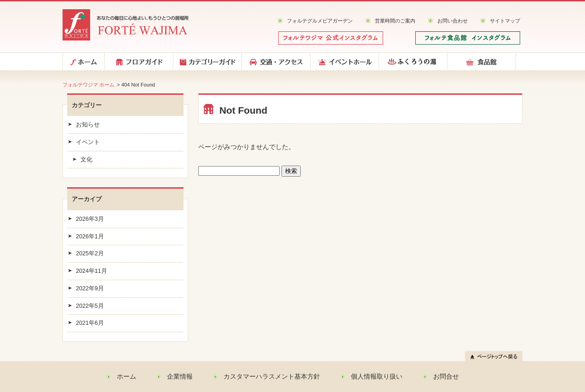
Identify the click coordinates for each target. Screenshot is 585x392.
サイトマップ (505, 21)
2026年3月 (90, 219)
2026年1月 (90, 236)
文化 (86, 160)
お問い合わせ (453, 21)
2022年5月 (90, 306)
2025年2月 (90, 254)
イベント (88, 142)
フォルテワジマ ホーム (89, 85)
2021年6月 (90, 323)
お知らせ (88, 125)
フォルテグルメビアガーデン (320, 21)
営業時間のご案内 (395, 21)
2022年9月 (90, 288)
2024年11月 (92, 271)
